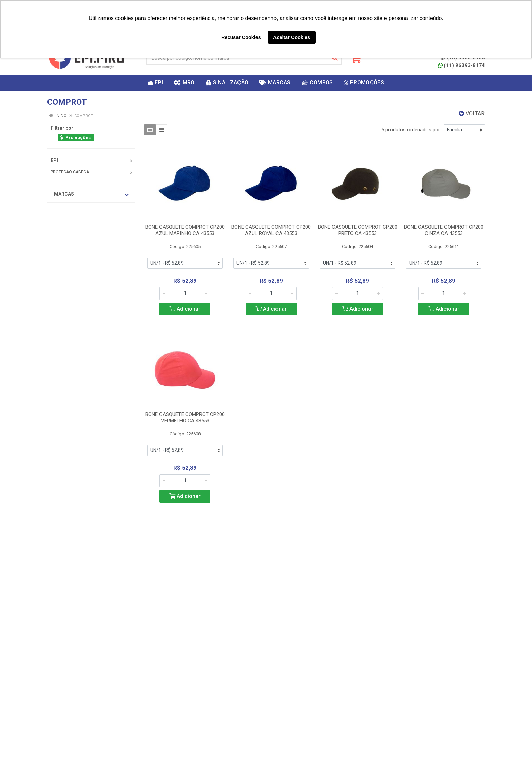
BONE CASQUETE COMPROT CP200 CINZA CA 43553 (444, 230)
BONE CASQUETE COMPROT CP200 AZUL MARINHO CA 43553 (185, 230)
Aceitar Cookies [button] (292, 37)
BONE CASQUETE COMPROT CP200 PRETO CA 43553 (358, 230)
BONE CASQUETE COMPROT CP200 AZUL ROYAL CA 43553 (271, 230)
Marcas (91, 194)
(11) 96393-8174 (462, 65)
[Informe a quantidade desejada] (185, 293)
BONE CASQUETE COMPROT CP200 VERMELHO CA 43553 (185, 417)
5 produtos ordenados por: (411, 130)
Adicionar (185, 309)
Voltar (472, 113)
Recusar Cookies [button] (241, 37)
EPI (54, 160)
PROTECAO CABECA (70, 172)
